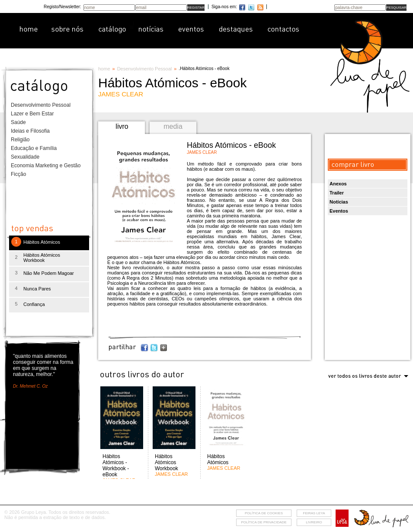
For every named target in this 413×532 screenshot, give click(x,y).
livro (122, 126)
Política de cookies (264, 513)
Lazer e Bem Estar (32, 114)
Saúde (18, 122)
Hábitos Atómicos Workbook (42, 258)
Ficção (18, 174)
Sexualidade (25, 157)
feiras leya (314, 513)
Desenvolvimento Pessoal (41, 105)
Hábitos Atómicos (42, 242)
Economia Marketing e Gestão (46, 166)
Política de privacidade (264, 522)
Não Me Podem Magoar (49, 273)
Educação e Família (34, 148)
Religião (20, 140)
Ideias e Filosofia (30, 131)
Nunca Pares (37, 289)
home (104, 69)
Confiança (34, 304)
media (173, 126)
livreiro (314, 522)
